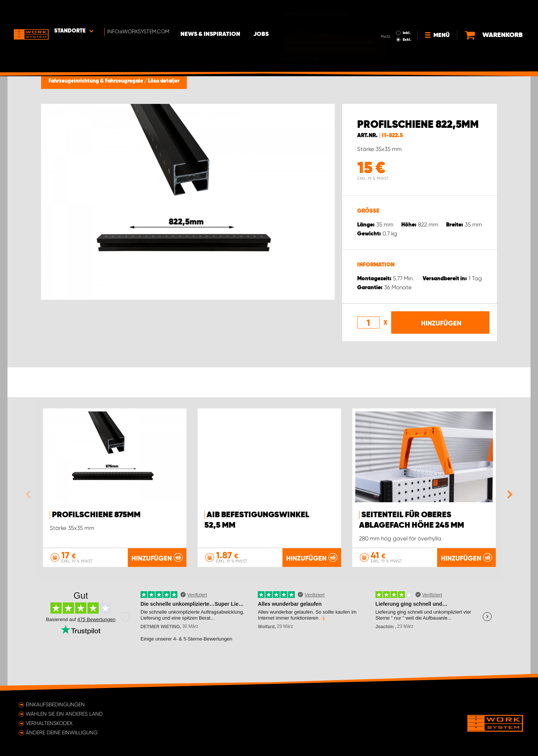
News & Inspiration (222, 12)
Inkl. (405, 10)
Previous (30, 494)
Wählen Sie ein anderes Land (64, 714)
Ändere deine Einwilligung (62, 732)
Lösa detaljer (164, 81)
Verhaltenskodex (49, 723)
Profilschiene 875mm (96, 515)
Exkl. (406, 17)
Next (508, 494)
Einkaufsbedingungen (55, 704)
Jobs (273, 12)
